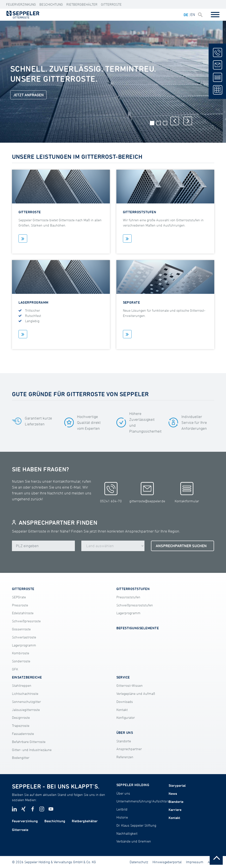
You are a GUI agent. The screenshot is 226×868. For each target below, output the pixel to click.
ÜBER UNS (125, 733)
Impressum (195, 862)
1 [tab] (152, 123)
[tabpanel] (111, 82)
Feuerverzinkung (21, 4)
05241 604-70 (111, 492)
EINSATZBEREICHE (27, 677)
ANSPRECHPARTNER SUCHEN (181, 546)
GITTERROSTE (23, 589)
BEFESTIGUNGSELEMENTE (138, 628)
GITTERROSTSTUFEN (133, 589)
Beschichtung (51, 4)
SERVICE (123, 677)
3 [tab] (165, 123)
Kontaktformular (187, 492)
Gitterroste (111, 4)
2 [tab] (159, 123)
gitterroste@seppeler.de (147, 492)
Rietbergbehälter (82, 4)
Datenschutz (139, 862)
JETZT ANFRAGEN (28, 95)
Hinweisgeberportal (167, 862)
